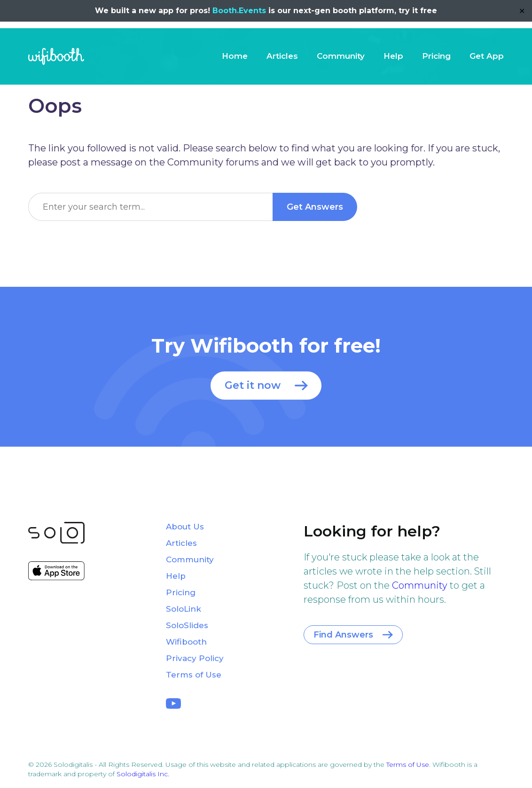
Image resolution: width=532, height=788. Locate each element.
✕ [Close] (522, 11)
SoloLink (184, 609)
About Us (185, 527)
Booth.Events (239, 11)
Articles (282, 56)
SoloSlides (187, 625)
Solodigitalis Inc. (143, 774)
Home (235, 56)
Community (341, 56)
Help (393, 56)
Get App (487, 56)
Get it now (253, 385)
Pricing (436, 56)
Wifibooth (56, 56)
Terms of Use (194, 675)
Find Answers (343, 635)
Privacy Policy (195, 658)
